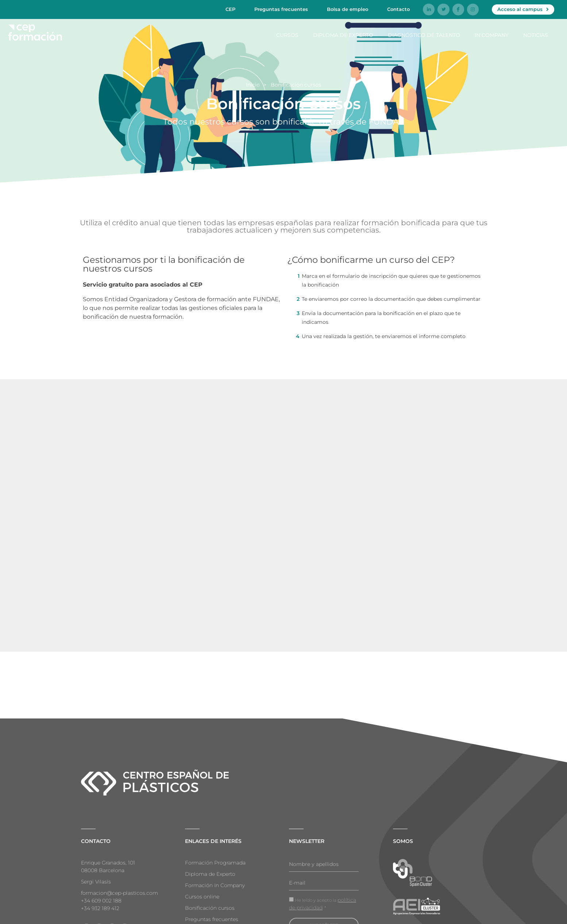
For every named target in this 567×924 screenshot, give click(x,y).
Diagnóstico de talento (424, 35)
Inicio (253, 85)
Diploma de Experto (343, 35)
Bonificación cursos (210, 908)
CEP (230, 9)
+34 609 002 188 (101, 901)
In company (492, 35)
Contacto (398, 9)
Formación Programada (215, 863)
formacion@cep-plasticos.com (119, 893)
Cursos (287, 35)
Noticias (536, 35)
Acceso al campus (520, 9)
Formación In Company (215, 885)
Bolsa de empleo (348, 9)
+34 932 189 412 (100, 908)
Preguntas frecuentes (281, 9)
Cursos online (202, 897)
